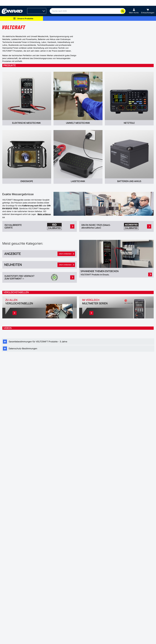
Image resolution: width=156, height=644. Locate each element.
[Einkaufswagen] (148, 11)
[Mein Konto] (134, 11)
